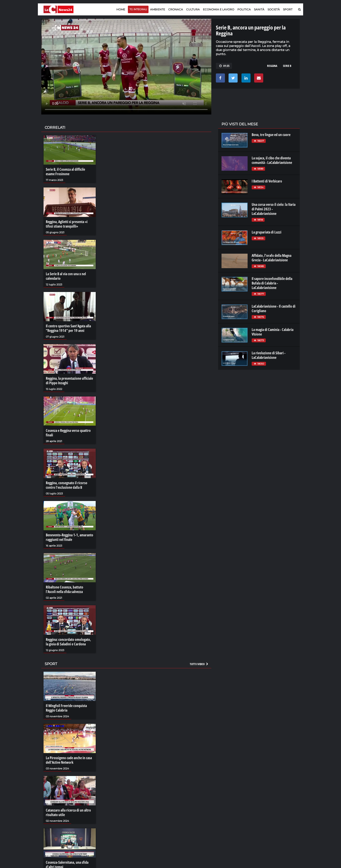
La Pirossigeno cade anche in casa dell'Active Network (69, 760)
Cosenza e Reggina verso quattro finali (68, 433)
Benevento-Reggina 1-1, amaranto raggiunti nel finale (69, 537)
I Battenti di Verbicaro (267, 181)
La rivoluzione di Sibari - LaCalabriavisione (269, 355)
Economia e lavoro (219, 9)
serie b (287, 66)
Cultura (193, 9)
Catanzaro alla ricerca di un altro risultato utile (68, 812)
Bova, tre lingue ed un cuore (271, 135)
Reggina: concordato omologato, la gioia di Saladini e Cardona (68, 642)
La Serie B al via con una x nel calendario (66, 276)
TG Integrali (138, 9)
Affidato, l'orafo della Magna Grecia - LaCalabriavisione (272, 258)
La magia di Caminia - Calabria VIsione (273, 332)
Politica (244, 9)
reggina (272, 66)
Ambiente (158, 9)
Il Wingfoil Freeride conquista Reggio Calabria (66, 708)
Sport (288, 9)
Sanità (259, 9)
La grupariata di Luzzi (267, 232)
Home (121, 9)
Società (274, 9)
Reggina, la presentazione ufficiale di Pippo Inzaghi (69, 381)
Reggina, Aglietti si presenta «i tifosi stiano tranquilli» (67, 224)
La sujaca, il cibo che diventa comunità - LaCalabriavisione (272, 160)
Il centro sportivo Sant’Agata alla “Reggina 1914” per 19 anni (68, 328)
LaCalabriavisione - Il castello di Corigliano (274, 309)
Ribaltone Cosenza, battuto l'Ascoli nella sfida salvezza (65, 589)
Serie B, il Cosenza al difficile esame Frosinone (65, 172)
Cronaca (176, 9)
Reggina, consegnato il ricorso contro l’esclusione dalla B (67, 485)
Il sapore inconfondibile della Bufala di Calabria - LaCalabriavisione (272, 283)
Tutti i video (199, 664)
